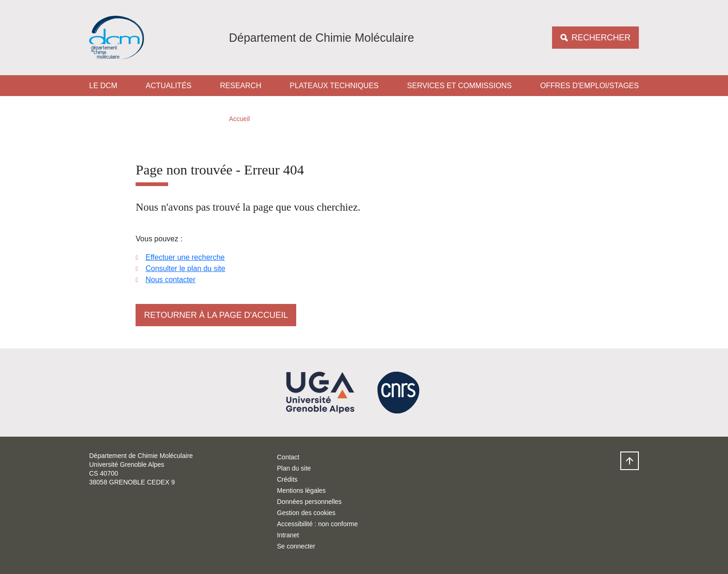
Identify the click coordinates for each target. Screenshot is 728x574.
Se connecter (296, 546)
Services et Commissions (459, 86)
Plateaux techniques (334, 86)
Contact (288, 457)
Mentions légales (302, 490)
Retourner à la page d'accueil (216, 315)
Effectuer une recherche (185, 257)
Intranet (288, 535)
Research (241, 86)
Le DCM (103, 86)
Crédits (287, 479)
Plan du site (294, 468)
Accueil (239, 119)
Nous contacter (170, 280)
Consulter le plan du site (185, 268)
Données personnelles (309, 502)
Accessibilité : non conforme (318, 524)
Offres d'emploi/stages (589, 86)
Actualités (169, 86)
